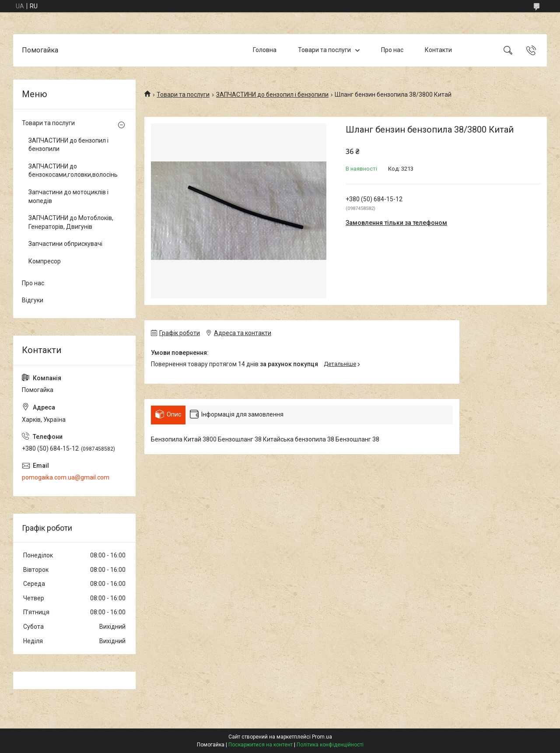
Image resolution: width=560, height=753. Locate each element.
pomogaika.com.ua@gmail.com (66, 477)
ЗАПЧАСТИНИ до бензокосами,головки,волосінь (72, 171)
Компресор (45, 261)
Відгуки (33, 300)
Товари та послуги (324, 50)
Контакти (438, 50)
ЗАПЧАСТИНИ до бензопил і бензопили (272, 95)
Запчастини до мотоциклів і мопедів (68, 196)
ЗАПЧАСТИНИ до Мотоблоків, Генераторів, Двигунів (71, 222)
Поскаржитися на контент (261, 745)
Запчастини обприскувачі (65, 244)
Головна (265, 50)
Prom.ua (322, 737)
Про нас (392, 50)
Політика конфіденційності (330, 745)
